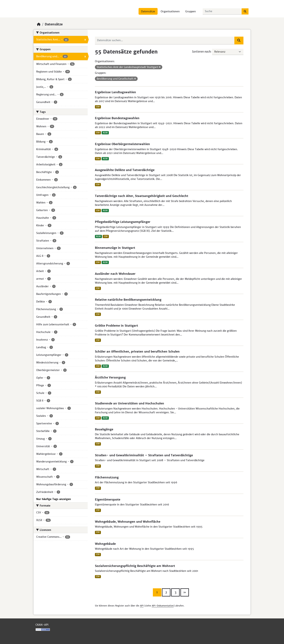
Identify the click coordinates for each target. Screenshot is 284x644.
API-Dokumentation (163, 606)
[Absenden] (245, 11)
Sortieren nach (201, 52)
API (142, 606)
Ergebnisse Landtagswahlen (115, 92)
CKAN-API (42, 625)
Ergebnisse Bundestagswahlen (117, 118)
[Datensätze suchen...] (222, 11)
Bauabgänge (104, 429)
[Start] (39, 24)
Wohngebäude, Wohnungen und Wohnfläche (128, 522)
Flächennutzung (107, 477)
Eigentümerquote (108, 499)
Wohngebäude (105, 544)
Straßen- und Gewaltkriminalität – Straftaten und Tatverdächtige (144, 455)
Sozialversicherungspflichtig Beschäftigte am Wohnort (135, 566)
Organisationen (170, 11)
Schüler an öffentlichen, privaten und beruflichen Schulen (137, 351)
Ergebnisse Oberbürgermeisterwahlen (122, 144)
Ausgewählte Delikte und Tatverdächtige (125, 170)
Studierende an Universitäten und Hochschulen (130, 403)
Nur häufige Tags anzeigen (54, 499)
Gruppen (191, 11)
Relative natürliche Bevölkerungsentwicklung (128, 300)
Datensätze (148, 11)
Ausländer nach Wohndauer (115, 274)
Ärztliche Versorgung (110, 377)
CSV (98, 107)
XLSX (105, 133)
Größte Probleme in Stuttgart (116, 326)
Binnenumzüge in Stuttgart (115, 248)
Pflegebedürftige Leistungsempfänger (123, 222)
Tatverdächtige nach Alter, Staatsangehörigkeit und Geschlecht (142, 196)
